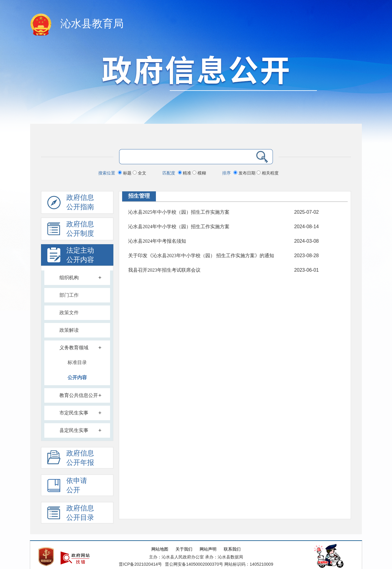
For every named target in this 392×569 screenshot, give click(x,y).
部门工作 (69, 295)
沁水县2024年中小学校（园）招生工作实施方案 (179, 227)
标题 (125, 173)
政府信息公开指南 (71, 204)
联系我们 (232, 549)
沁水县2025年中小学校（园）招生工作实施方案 (179, 212)
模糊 (199, 173)
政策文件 (69, 313)
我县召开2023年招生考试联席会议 (164, 270)
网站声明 (208, 549)
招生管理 (139, 196)
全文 (139, 173)
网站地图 (160, 549)
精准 (185, 173)
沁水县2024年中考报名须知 (157, 241)
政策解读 (69, 330)
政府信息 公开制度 (71, 230)
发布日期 (245, 173)
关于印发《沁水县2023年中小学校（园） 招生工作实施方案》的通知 (201, 256)
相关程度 (268, 173)
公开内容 (77, 377)
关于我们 (184, 549)
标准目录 (77, 362)
